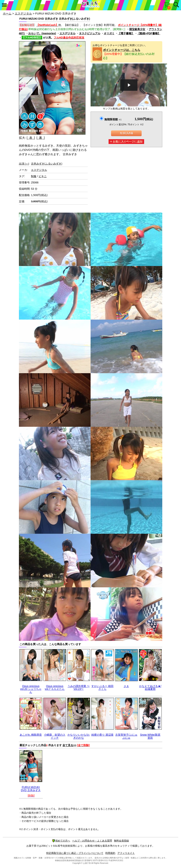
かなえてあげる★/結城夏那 (150, 688)
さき (126, 686)
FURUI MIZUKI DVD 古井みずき (31, 789)
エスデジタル (23, 13)
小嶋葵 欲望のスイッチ (55, 736)
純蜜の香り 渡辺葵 (102, 735)
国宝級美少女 (137, 29)
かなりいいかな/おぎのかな (79, 736)
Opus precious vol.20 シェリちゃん (31, 689)
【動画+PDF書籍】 (149, 33)
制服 (34, 176)
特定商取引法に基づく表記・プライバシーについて (75, 853)
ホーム (7, 13)
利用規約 (110, 853)
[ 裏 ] (41, 138)
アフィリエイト (126, 853)
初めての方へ (61, 841)
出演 (24, 164)
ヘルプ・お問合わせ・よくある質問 (92, 841)
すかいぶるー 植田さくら (102, 688)
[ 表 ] (31, 138)
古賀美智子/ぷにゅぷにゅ (126, 736)
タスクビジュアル (90, 33)
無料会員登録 (121, 841)
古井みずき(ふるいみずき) (47, 164)
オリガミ (109, 33)
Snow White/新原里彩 (150, 736)
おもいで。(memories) (42, 33)
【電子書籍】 (126, 33)
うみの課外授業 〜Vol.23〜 (79, 688)
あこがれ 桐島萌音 (31, 735)
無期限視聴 (113, 119)
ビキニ (43, 176)
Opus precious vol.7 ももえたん (55, 688)
